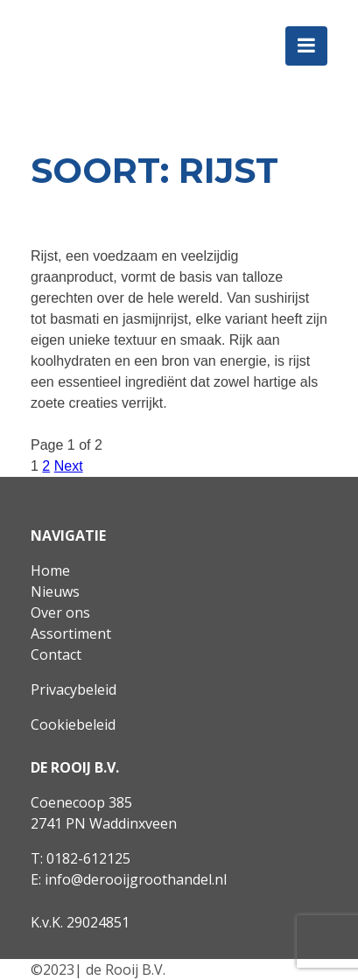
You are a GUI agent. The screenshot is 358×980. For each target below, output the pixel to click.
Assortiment (71, 633)
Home (50, 570)
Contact (56, 654)
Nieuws (55, 591)
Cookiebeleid (73, 724)
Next (69, 466)
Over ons (60, 612)
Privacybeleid (74, 689)
